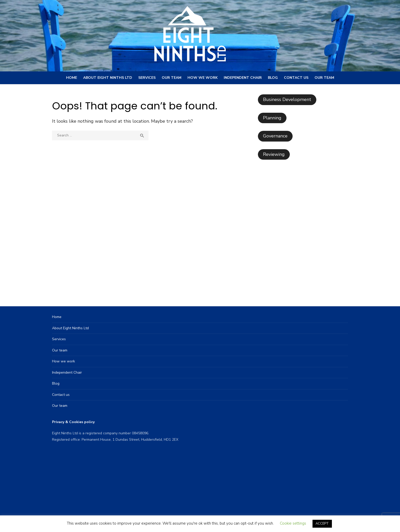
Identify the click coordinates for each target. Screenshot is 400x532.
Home (72, 78)
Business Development (287, 99)
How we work (203, 78)
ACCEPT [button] (322, 524)
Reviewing (274, 154)
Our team (172, 78)
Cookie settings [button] (293, 523)
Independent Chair (243, 78)
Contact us (296, 78)
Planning (272, 118)
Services (147, 78)
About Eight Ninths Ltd (108, 78)
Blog (273, 78)
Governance (275, 136)
